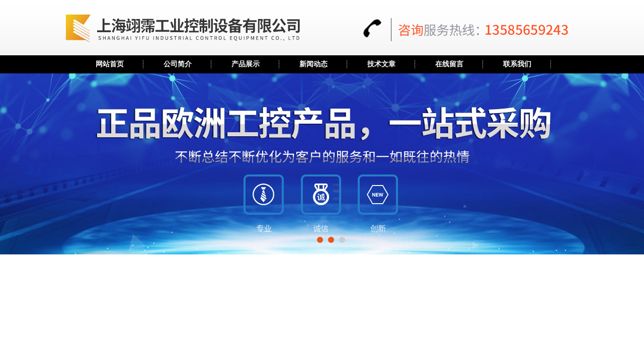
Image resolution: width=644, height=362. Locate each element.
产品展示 (246, 64)
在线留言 (449, 64)
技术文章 (381, 64)
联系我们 (517, 64)
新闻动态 (313, 64)
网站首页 (110, 64)
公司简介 (178, 64)
